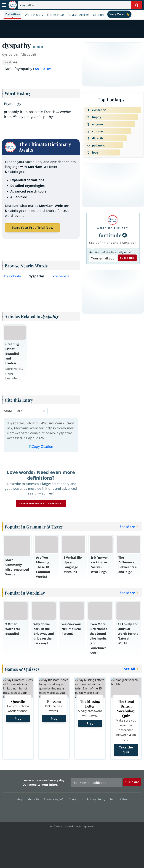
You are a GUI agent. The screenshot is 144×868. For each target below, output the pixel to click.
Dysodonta (13, 276)
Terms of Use (118, 799)
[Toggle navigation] (4, 5)
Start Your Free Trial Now (32, 228)
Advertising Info (55, 799)
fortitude (110, 235)
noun (38, 46)
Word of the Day (113, 228)
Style (8, 411)
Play (18, 719)
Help (21, 799)
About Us (34, 799)
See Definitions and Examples (112, 243)
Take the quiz (126, 750)
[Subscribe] (132, 782)
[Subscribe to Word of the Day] (103, 258)
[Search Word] (137, 5)
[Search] (80, 5)
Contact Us (77, 799)
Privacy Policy (97, 799)
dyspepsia (61, 276)
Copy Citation (41, 446)
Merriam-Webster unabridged (41, 503)
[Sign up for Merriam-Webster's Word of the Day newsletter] (96, 783)
